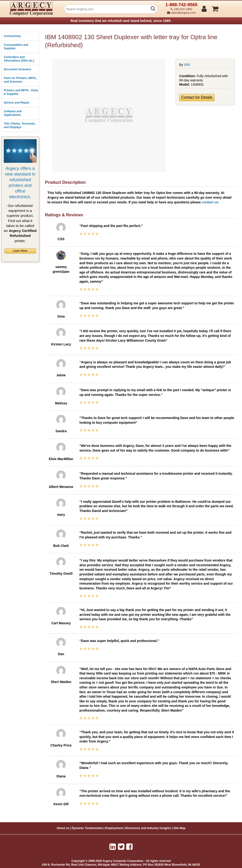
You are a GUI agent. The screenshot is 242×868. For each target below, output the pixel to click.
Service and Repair (17, 103)
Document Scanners (17, 69)
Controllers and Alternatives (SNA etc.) (19, 59)
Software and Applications (13, 113)
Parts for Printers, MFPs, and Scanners (20, 80)
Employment (114, 828)
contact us (210, 202)
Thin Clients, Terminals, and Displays (20, 126)
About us (63, 828)
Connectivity (12, 36)
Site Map (179, 828)
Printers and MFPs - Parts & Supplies (21, 92)
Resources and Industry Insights (148, 828)
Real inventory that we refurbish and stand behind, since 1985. (121, 21)
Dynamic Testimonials (87, 828)
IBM (187, 65)
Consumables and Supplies (16, 47)
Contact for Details (197, 97)
